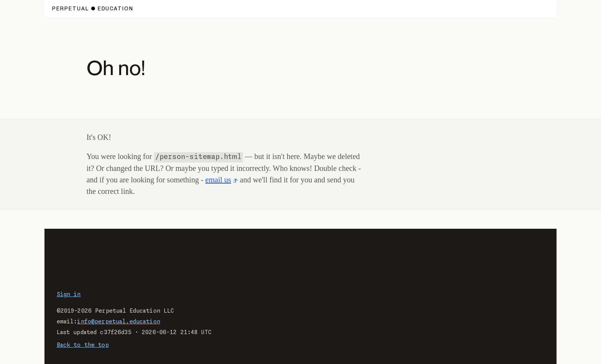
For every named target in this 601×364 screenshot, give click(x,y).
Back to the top (83, 345)
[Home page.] (93, 9)
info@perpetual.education (118, 322)
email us (218, 180)
